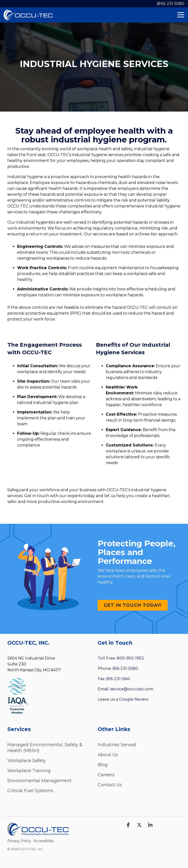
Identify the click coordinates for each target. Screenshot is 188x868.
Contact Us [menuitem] (110, 785)
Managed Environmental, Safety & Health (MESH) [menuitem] (46, 748)
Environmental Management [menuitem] (39, 781)
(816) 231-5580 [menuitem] (170, 4)
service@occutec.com (132, 689)
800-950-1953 (130, 658)
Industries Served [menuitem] (117, 745)
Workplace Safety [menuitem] (27, 761)
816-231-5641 (118, 679)
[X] (140, 825)
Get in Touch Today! (133, 605)
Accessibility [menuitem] (44, 841)
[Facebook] (129, 825)
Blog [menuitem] (103, 765)
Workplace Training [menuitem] (29, 771)
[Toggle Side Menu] (181, 14)
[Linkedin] (150, 825)
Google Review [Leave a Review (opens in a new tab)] (134, 699)
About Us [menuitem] (108, 755)
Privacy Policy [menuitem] (19, 841)
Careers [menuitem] (106, 775)
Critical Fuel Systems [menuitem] (30, 791)
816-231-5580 (125, 668)
